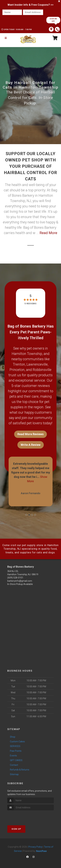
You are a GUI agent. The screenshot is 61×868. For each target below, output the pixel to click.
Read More (48, 233)
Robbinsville (42, 370)
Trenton (19, 364)
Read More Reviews (30, 434)
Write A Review (31, 445)
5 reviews (30, 304)
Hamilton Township (27, 354)
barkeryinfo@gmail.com (20, 581)
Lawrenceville (37, 364)
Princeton (17, 370)
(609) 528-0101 (15, 578)
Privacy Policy (35, 847)
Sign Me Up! (53, 20)
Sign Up (16, 829)
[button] (26, 515)
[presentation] (14, 20)
